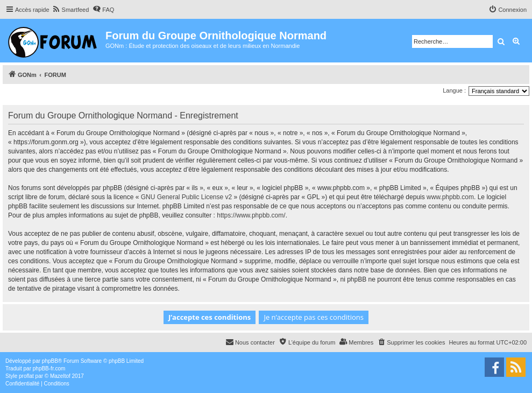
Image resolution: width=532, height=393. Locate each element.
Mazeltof (60, 376)
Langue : (454, 90)
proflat (26, 376)
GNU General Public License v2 (186, 197)
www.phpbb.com (450, 197)
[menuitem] (71, 10)
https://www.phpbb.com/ (251, 215)
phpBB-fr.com (49, 369)
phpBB (50, 361)
